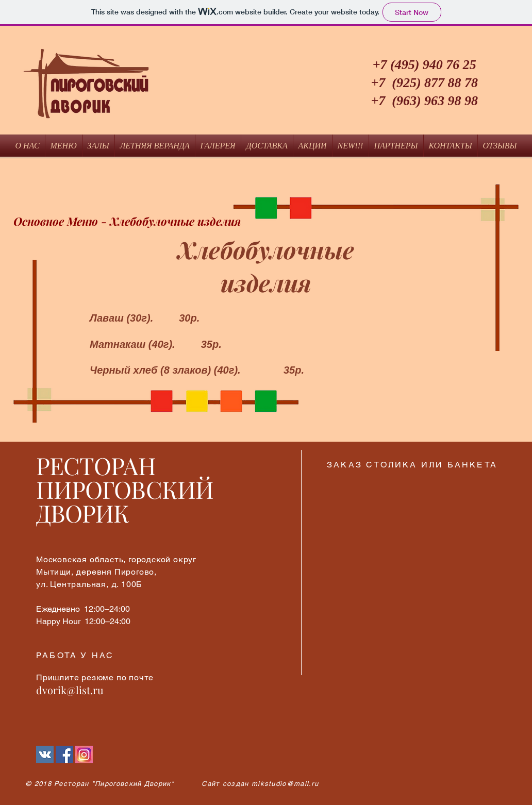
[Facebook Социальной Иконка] (64, 754)
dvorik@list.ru (70, 690)
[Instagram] (84, 754)
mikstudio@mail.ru (285, 784)
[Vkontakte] (45, 754)
